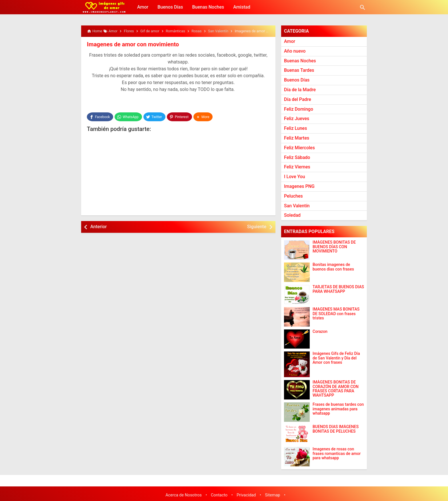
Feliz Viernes (297, 167)
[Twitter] (154, 117)
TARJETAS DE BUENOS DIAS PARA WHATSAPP (338, 289)
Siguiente (257, 226)
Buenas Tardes (299, 70)
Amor (143, 7)
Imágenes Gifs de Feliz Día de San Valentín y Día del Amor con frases (336, 358)
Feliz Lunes (295, 128)
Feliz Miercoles (299, 148)
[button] (203, 117)
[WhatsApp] (128, 117)
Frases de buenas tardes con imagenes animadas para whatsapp (338, 409)
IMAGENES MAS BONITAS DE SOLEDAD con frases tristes (336, 314)
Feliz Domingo (299, 109)
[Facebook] (100, 117)
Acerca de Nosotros (184, 495)
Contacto (219, 495)
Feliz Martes (297, 138)
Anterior (99, 226)
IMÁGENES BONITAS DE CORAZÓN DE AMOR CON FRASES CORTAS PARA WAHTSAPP (336, 389)
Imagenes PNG (299, 186)
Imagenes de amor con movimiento (132, 44)
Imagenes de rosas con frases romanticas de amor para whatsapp (337, 454)
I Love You (295, 177)
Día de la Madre (300, 90)
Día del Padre (298, 99)
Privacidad (246, 495)
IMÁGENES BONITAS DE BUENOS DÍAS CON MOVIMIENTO (334, 247)
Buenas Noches (208, 7)
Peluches (293, 196)
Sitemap (273, 495)
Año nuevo (295, 51)
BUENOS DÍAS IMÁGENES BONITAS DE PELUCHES (336, 429)
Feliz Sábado (297, 157)
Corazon (320, 332)
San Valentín (297, 206)
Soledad (292, 215)
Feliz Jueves (297, 119)
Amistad (242, 7)
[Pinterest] (179, 117)
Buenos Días (170, 7)
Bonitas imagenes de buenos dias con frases (333, 267)
